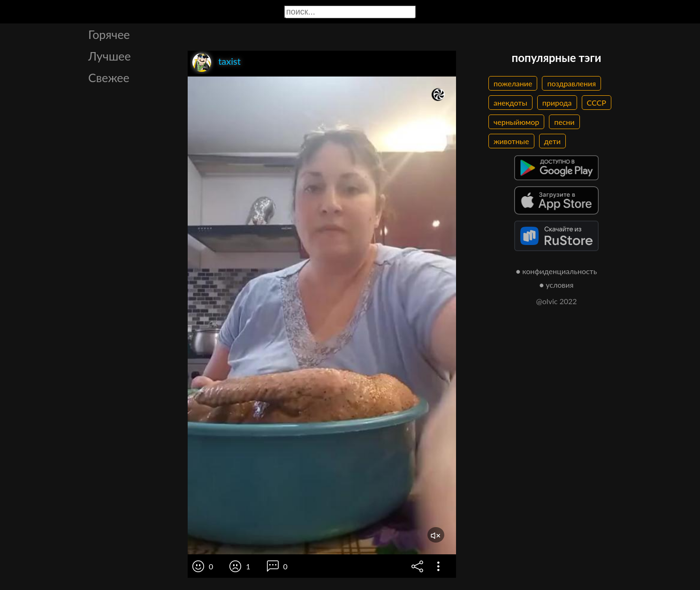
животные (511, 141)
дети (552, 141)
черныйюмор (516, 122)
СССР (597, 103)
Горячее (109, 34)
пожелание (513, 83)
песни (564, 122)
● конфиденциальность (557, 271)
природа (557, 103)
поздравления (571, 83)
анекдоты (510, 103)
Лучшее (110, 56)
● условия (557, 285)
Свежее (109, 77)
